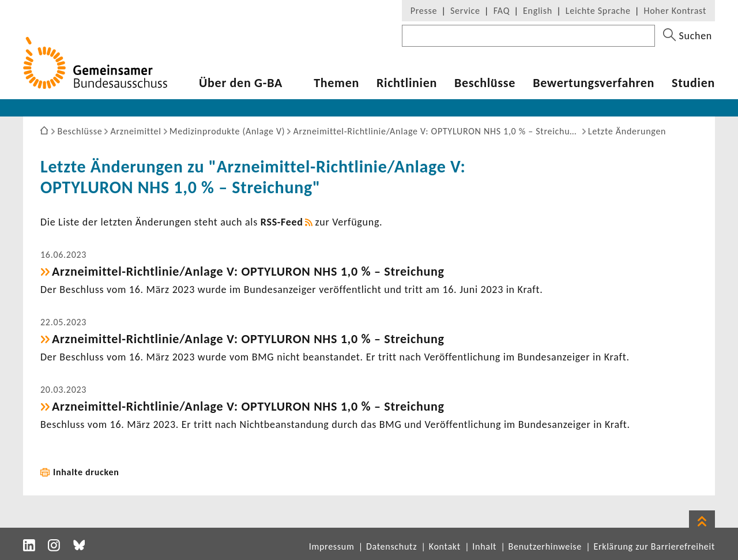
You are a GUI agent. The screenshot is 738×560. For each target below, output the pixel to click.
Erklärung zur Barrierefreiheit (654, 546)
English (538, 11)
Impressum (332, 546)
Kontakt (445, 546)
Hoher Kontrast (675, 11)
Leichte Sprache (598, 11)
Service (465, 11)
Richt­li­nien (407, 83)
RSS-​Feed (282, 222)
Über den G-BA (241, 83)
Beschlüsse (485, 83)
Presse (424, 11)
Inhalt (484, 546)
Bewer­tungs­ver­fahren (594, 83)
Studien (693, 83)
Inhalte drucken (86, 472)
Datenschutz (391, 546)
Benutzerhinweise (545, 546)
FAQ (502, 11)
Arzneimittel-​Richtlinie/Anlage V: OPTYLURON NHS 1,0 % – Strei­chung (248, 271)
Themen (336, 83)
